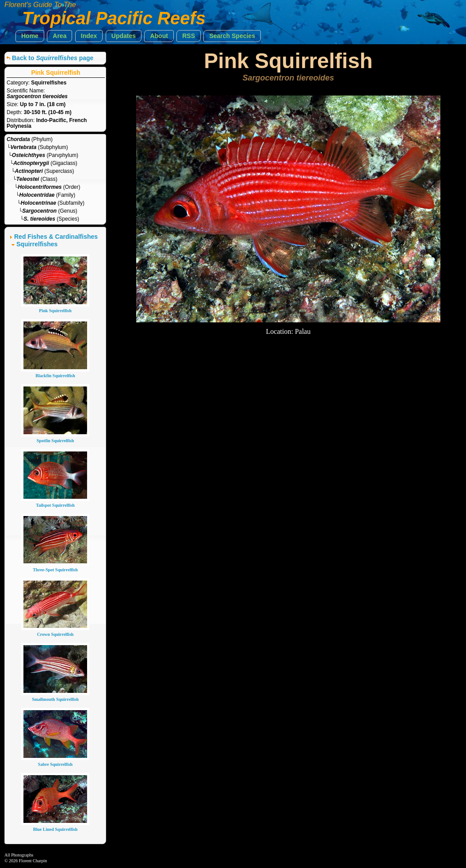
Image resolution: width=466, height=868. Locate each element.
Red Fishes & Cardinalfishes (56, 237)
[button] (30, 36)
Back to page (53, 58)
